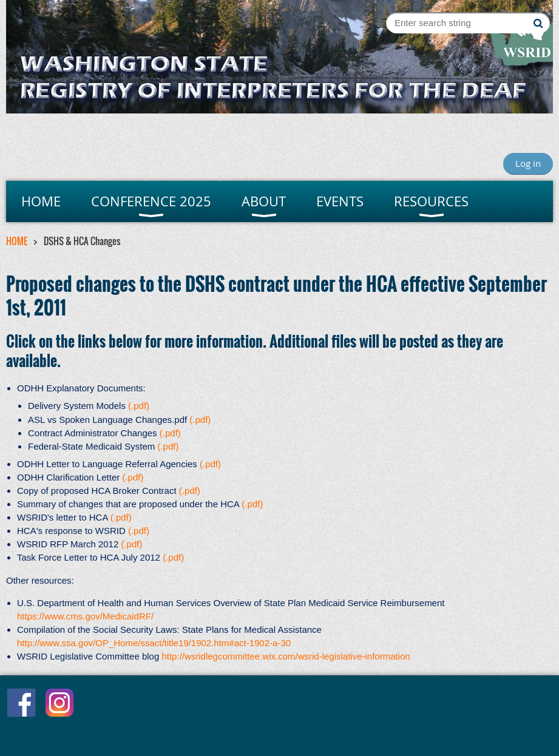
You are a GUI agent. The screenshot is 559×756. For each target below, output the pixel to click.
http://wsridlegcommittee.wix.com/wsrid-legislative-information (286, 656)
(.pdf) (139, 406)
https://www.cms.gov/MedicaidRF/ (85, 616)
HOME (17, 241)
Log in (528, 163)
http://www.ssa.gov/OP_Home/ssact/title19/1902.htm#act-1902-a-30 (154, 643)
